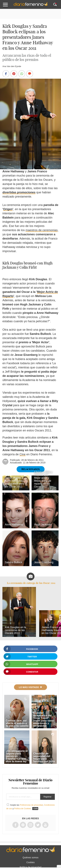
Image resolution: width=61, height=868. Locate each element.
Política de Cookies (23, 809)
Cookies (30, 862)
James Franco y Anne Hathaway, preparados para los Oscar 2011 (14, 482)
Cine (23, 454)
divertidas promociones (19, 192)
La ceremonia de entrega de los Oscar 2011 (31, 583)
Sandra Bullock (14, 562)
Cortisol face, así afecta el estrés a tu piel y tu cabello (17, 723)
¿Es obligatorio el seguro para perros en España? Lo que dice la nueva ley (17, 756)
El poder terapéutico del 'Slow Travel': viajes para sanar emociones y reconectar (44, 719)
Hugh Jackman (43, 525)
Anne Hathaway (14, 525)
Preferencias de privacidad (31, 805)
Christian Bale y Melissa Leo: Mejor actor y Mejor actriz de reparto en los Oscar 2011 (43, 479)
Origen (8, 209)
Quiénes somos (30, 858)
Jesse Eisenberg (44, 562)
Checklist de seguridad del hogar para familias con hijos (44, 757)
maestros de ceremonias (42, 230)
